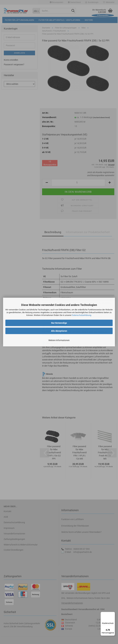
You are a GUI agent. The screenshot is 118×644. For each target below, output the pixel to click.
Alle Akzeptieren (59, 331)
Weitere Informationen (59, 340)
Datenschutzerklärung (82, 315)
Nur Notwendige (59, 323)
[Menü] (113, 614)
